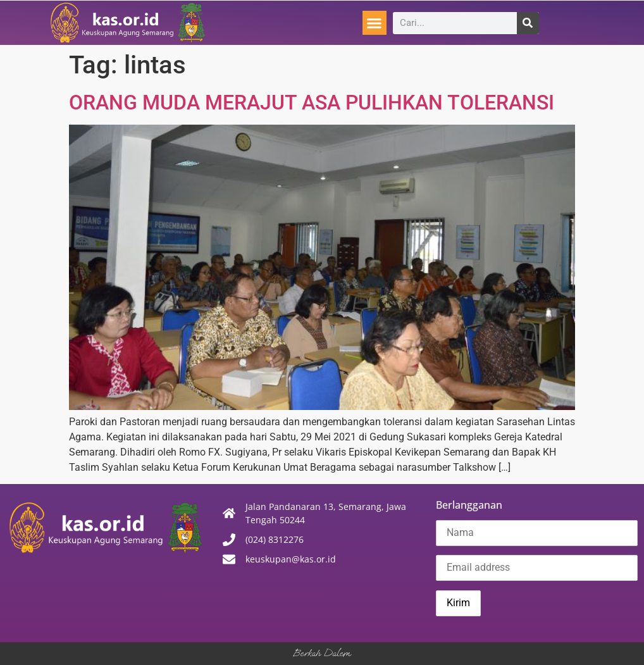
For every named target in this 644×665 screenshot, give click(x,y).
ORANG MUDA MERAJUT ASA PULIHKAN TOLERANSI (312, 103)
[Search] (528, 23)
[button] (375, 23)
